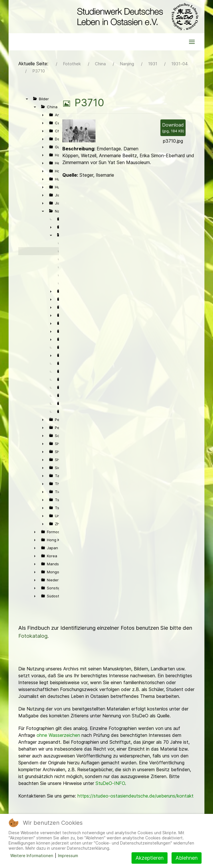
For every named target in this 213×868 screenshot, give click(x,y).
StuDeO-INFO (110, 783)
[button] (192, 42)
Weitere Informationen (32, 856)
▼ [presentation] (27, 99)
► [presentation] (43, 115)
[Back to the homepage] (137, 17)
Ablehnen (187, 858)
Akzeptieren (150, 858)
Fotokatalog (33, 636)
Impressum (68, 856)
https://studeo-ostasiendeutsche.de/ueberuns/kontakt (136, 796)
